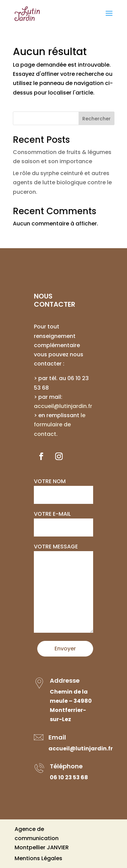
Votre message (63, 589)
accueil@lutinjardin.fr (63, 406)
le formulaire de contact (60, 424)
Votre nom (63, 488)
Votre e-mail (63, 521)
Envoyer (65, 649)
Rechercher (97, 119)
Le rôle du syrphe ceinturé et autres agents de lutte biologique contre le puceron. (62, 182)
